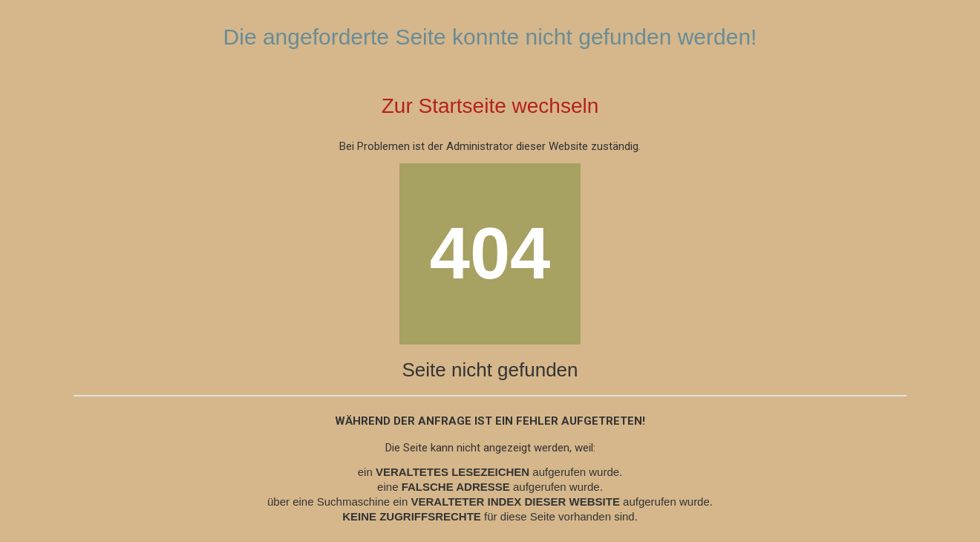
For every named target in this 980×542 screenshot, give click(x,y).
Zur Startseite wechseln (490, 106)
